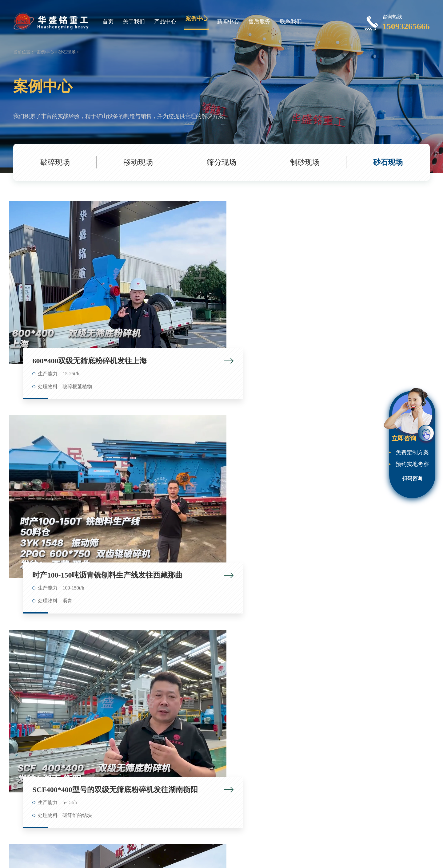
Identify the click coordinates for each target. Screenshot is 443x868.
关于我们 (134, 22)
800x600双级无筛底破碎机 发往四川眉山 (83, 741)
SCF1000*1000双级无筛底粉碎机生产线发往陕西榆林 (368, 440)
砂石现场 (67, 52)
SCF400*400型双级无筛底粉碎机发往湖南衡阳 (83, 440)
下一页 (265, 832)
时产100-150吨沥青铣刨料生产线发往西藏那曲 (225, 289)
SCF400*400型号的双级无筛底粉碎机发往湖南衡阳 (368, 289)
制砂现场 (305, 162)
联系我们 (291, 22)
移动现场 (138, 162)
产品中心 (165, 22)
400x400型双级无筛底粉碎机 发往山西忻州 (368, 590)
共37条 (178, 832)
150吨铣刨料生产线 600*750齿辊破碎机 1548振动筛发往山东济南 (83, 590)
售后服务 (259, 22)
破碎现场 (55, 162)
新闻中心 (228, 22)
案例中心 (197, 18)
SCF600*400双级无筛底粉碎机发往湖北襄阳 (225, 440)
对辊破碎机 (243, 859)
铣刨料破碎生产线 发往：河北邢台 (225, 741)
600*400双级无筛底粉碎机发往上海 (83, 289)
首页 (108, 22)
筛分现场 (221, 162)
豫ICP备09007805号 (190, 859)
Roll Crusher (204, 851)
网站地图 (263, 859)
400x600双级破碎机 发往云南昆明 (225, 590)
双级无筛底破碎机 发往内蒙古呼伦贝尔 (368, 741)
